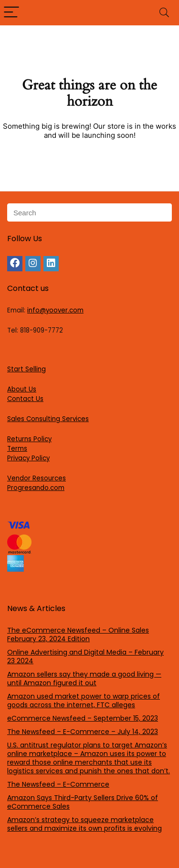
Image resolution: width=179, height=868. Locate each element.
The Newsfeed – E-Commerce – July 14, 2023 (83, 732)
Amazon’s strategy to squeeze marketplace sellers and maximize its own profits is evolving (84, 824)
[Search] (164, 13)
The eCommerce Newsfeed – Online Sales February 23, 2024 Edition (78, 634)
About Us (22, 389)
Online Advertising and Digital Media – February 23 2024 (85, 657)
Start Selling (26, 369)
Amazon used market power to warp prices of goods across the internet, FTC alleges (84, 701)
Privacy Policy (28, 458)
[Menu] (11, 13)
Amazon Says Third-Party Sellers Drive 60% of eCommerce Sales (83, 802)
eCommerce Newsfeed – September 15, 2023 (83, 718)
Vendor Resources (37, 478)
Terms (17, 449)
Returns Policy (29, 439)
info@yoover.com (55, 310)
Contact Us (25, 399)
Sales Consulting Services (48, 419)
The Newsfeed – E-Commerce (58, 784)
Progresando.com (36, 488)
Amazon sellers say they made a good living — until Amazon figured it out (84, 679)
